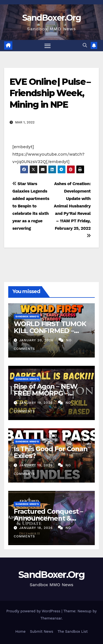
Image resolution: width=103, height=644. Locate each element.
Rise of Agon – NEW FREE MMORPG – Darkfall (45, 393)
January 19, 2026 (37, 403)
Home (20, 631)
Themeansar (51, 618)
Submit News (42, 631)
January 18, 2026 (37, 528)
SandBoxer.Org (52, 18)
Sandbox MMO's (27, 316)
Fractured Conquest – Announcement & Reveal (48, 518)
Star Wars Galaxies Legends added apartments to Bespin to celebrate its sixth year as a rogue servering (31, 206)
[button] (85, 45)
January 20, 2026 (37, 340)
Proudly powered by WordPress (34, 611)
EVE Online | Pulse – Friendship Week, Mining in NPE (50, 93)
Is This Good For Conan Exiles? (51, 452)
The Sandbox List (73, 631)
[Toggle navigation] (48, 46)
